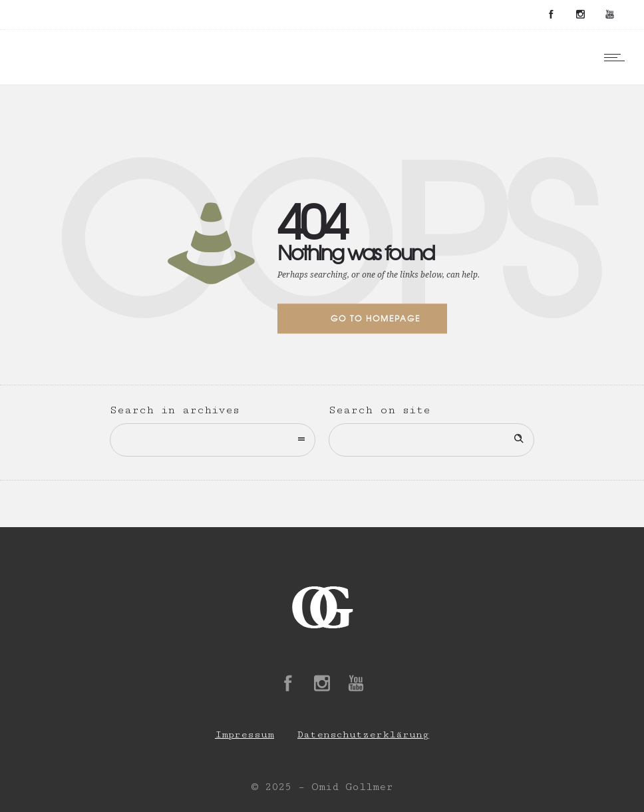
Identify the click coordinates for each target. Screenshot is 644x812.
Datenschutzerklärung (363, 734)
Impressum (244, 734)
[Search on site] (431, 440)
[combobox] (213, 440)
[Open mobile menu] (617, 57)
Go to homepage (376, 318)
